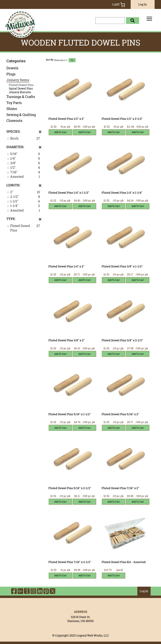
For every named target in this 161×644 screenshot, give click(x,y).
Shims (12, 109)
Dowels (12, 68)
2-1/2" (25, 197)
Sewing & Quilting (21, 115)
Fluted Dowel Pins (21, 85)
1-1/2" (25, 201)
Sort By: (50, 60)
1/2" (25, 168)
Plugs (11, 74)
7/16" (25, 172)
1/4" (25, 159)
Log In (143, 4)
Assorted (25, 177)
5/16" (25, 154)
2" (25, 192)
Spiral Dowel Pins (21, 88)
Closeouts (14, 121)
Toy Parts (14, 103)
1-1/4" (25, 206)
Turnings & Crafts (21, 97)
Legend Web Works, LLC (93, 635)
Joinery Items (18, 80)
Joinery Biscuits (20, 92)
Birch (25, 139)
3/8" (25, 163)
